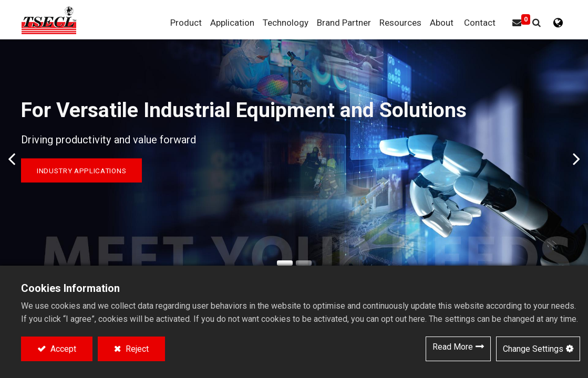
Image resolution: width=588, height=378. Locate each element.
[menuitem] (344, 23)
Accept (62, 349)
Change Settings (533, 349)
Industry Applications (81, 171)
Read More (453, 347)
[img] (8, 159)
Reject (136, 349)
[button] (537, 23)
